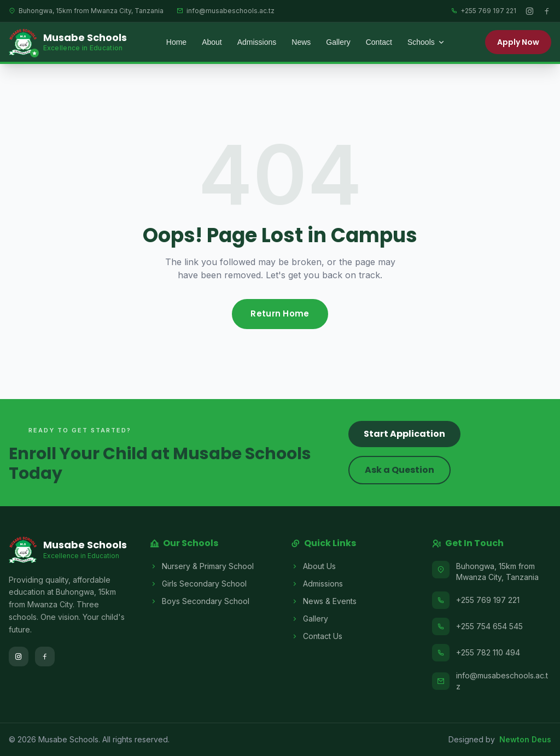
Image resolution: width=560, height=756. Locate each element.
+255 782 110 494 (488, 652)
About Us (313, 566)
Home (176, 42)
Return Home (280, 313)
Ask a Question (399, 470)
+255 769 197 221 (488, 600)
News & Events (324, 601)
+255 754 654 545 (489, 626)
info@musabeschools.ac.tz (502, 681)
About (212, 42)
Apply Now (518, 42)
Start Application (404, 434)
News (301, 42)
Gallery (338, 42)
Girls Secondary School (198, 584)
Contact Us (317, 636)
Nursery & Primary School (202, 566)
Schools (427, 42)
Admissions (257, 42)
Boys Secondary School (200, 601)
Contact (379, 42)
